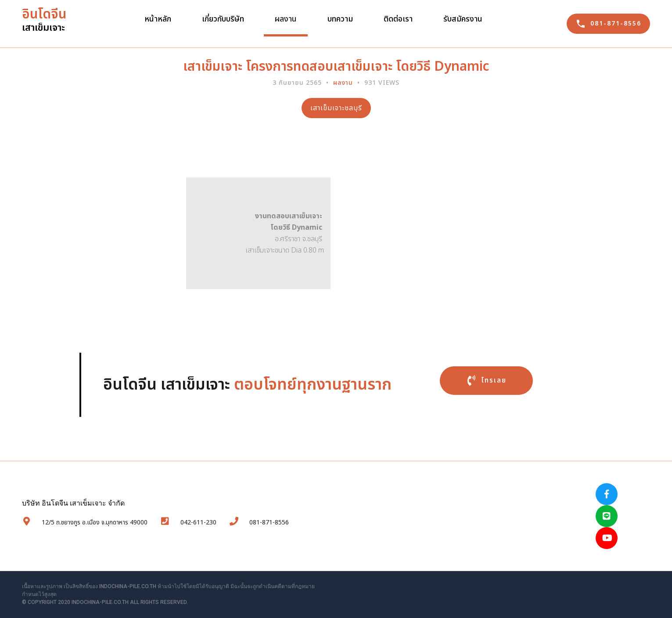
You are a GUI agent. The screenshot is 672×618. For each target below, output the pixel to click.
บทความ (340, 19)
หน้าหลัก (158, 19)
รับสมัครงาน (463, 19)
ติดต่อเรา (398, 19)
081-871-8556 (252, 517)
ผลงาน (286, 19)
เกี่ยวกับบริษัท (223, 19)
